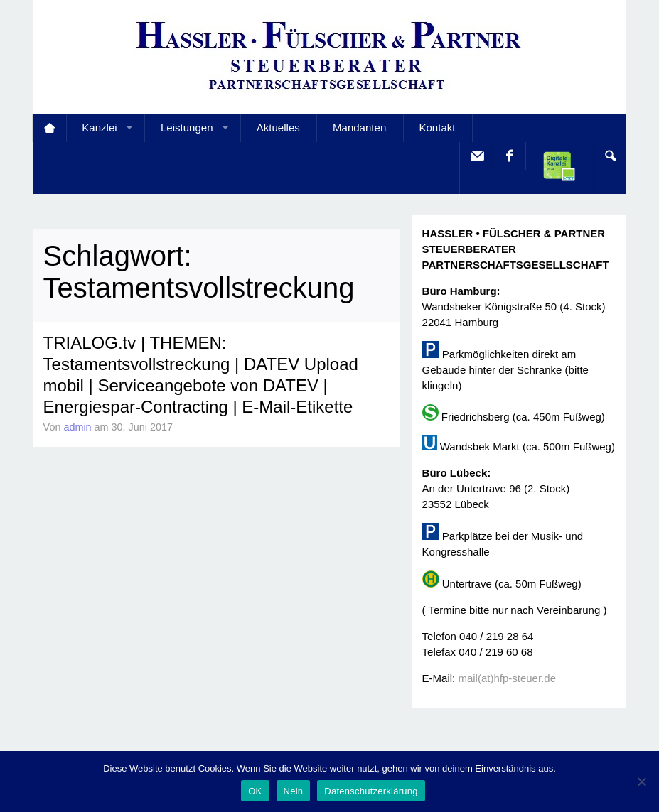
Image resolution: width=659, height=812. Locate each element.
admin (77, 427)
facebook (509, 156)
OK (255, 791)
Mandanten (359, 128)
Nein (294, 791)
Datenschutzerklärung (371, 791)
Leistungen (187, 128)
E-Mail (476, 156)
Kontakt (437, 128)
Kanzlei (99, 128)
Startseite (49, 128)
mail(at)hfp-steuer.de (507, 678)
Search (610, 156)
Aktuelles (278, 128)
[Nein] (641, 781)
